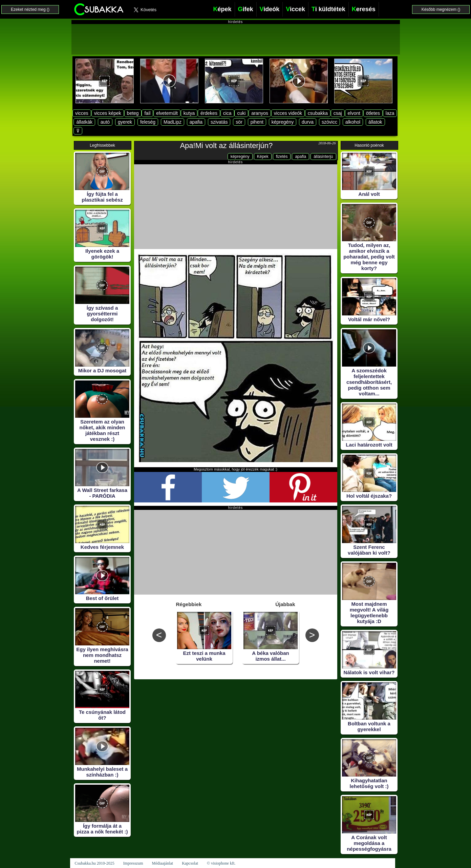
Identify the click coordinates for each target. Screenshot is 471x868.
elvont (354, 113)
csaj (338, 113)
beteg (133, 113)
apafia (196, 122)
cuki (241, 113)
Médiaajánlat (162, 863)
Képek (263, 157)
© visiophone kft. (221, 863)
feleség (148, 122)
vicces (82, 113)
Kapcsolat (190, 863)
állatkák (84, 122)
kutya (189, 113)
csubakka (318, 113)
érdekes (209, 113)
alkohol (353, 122)
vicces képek (108, 113)
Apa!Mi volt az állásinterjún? (226, 146)
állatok (375, 122)
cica (227, 113)
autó (105, 122)
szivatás (219, 122)
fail (147, 113)
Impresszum (133, 863)
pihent (257, 122)
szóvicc (329, 122)
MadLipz (173, 122)
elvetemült (167, 113)
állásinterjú (323, 157)
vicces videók (288, 113)
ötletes (373, 113)
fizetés (282, 157)
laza (390, 113)
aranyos (260, 113)
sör (239, 122)
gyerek (125, 122)
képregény (283, 122)
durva (308, 122)
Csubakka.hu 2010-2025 (95, 863)
